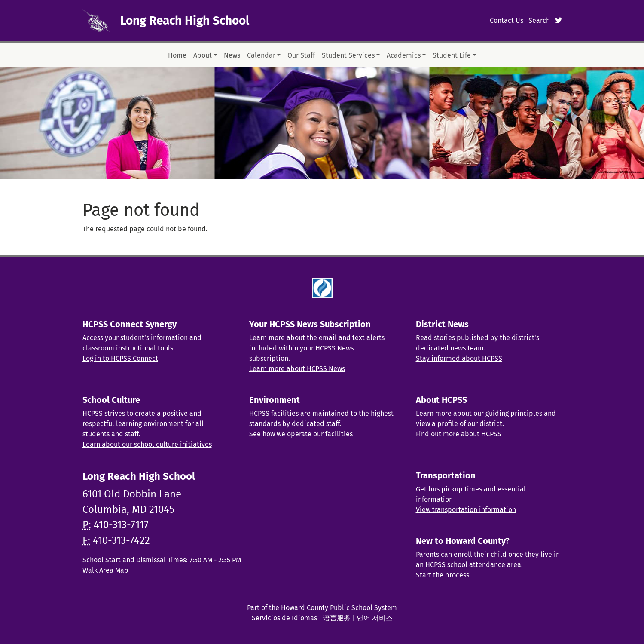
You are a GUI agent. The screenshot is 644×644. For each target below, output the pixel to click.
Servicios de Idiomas (284, 618)
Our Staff (301, 55)
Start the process (443, 575)
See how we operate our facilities (301, 434)
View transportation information (466, 510)
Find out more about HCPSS (459, 434)
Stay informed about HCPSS (459, 358)
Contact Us (507, 20)
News (232, 55)
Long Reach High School (185, 20)
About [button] (203, 55)
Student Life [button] (452, 55)
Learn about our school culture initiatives (147, 444)
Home (177, 55)
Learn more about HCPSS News (297, 369)
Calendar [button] (261, 55)
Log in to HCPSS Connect (120, 358)
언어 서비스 (375, 618)
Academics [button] (404, 55)
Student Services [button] (348, 55)
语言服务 (337, 618)
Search (539, 20)
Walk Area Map (105, 570)
